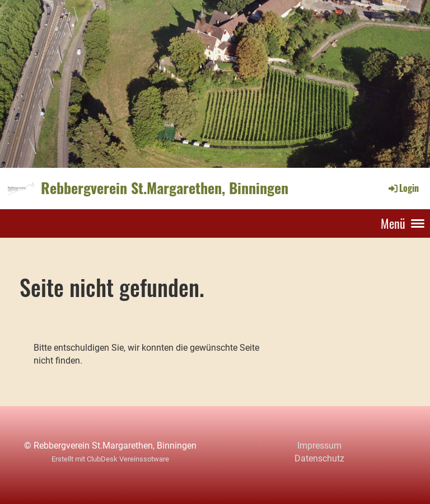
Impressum (319, 446)
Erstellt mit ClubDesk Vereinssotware (110, 459)
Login (403, 188)
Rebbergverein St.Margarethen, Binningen (165, 188)
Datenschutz (319, 458)
